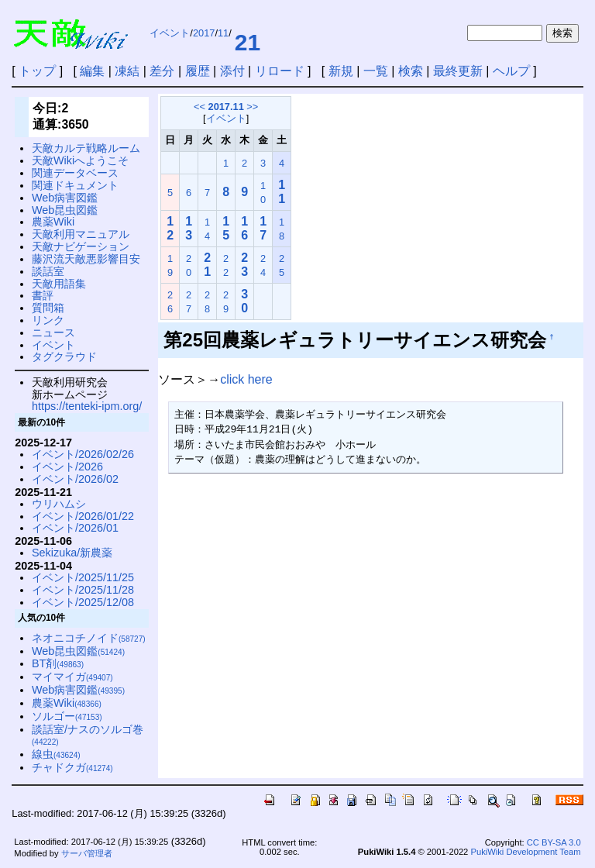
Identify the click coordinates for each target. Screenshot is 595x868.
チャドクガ (72, 767)
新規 (341, 71)
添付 (232, 71)
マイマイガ (72, 677)
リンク (48, 320)
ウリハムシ (59, 504)
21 (248, 42)
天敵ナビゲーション (81, 246)
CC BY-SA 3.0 (554, 842)
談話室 (48, 271)
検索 (411, 71)
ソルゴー (67, 716)
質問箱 (48, 308)
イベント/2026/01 (75, 528)
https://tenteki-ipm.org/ (87, 406)
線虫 (56, 754)
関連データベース (75, 173)
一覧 (376, 71)
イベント (170, 33)
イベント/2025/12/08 (83, 602)
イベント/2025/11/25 (83, 577)
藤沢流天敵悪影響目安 (86, 259)
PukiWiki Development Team (525, 852)
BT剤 (58, 663)
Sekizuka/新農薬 (72, 553)
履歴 (198, 71)
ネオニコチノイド (89, 638)
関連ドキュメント (75, 185)
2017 (204, 33)
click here (246, 379)
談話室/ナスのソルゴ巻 (88, 735)
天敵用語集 (59, 284)
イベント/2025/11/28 (83, 590)
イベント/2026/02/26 (83, 454)
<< (199, 107)
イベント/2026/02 (75, 479)
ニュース (53, 332)
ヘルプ (511, 71)
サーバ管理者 (87, 853)
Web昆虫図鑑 (65, 210)
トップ (37, 71)
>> (252, 107)
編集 (92, 71)
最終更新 (458, 71)
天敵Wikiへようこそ (80, 160)
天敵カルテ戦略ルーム (86, 148)
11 (223, 33)
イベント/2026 (67, 467)
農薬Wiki (53, 222)
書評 (43, 295)
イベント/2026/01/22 (83, 516)
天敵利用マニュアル (81, 234)
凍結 (127, 71)
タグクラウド (64, 356)
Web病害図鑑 (65, 198)
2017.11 (226, 107)
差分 (162, 71)
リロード (280, 71)
